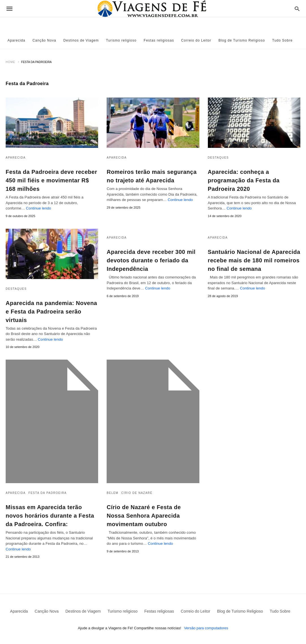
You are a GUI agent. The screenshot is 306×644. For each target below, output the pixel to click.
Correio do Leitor (196, 40)
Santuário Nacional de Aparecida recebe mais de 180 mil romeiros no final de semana (254, 260)
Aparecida (16, 40)
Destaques (218, 158)
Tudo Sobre (282, 40)
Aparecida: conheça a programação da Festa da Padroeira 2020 (244, 180)
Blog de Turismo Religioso (242, 40)
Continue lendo (39, 208)
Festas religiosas (159, 40)
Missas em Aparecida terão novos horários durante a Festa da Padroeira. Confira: (50, 516)
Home (10, 62)
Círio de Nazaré (137, 493)
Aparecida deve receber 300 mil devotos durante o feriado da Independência (151, 260)
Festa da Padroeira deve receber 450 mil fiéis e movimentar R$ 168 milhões (51, 180)
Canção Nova (44, 40)
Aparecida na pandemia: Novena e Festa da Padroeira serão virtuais (51, 312)
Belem (112, 493)
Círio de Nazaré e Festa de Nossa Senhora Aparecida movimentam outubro (144, 516)
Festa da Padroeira (48, 493)
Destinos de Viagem (81, 40)
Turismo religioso (121, 40)
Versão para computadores (206, 628)
